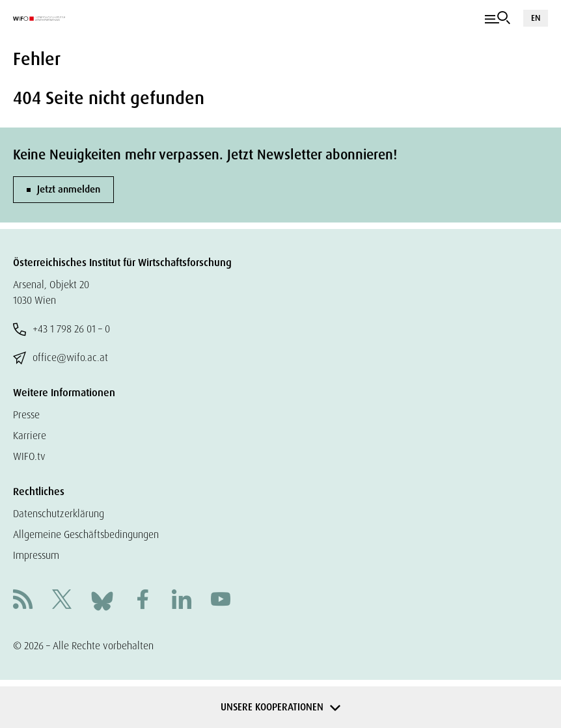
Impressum (36, 555)
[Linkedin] (182, 601)
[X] (62, 601)
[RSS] (23, 601)
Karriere (30, 436)
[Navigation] (498, 18)
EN (536, 18)
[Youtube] (221, 601)
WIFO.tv (29, 456)
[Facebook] (143, 601)
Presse (26, 415)
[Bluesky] (102, 600)
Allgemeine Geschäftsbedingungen (86, 534)
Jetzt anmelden (69, 189)
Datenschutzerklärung (59, 514)
